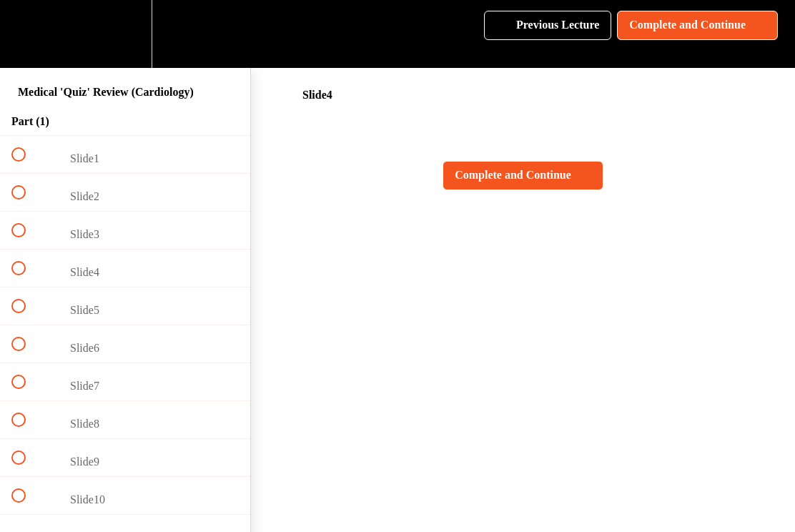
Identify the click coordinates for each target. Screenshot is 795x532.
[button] (26, 34)
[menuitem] (125, 34)
